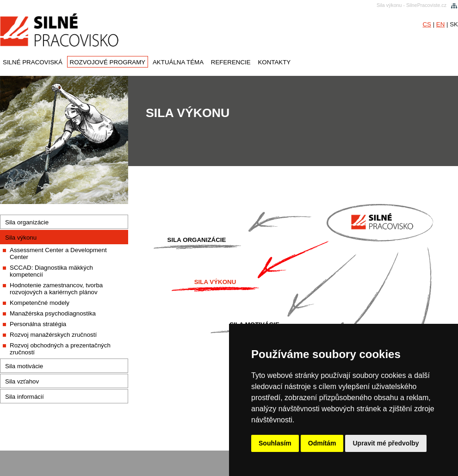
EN (441, 24)
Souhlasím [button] (275, 443)
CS (427, 24)
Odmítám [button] (322, 443)
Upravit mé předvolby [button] (386, 443)
